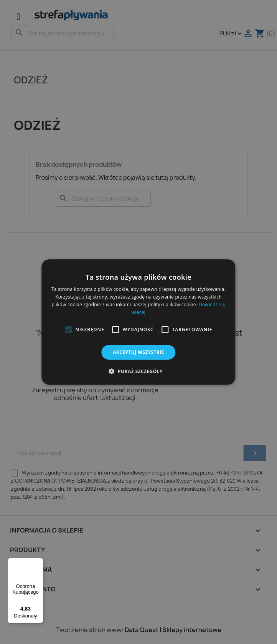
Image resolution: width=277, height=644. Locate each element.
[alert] (138, 322)
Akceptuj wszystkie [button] (138, 352)
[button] (68, 330)
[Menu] (39, 563)
